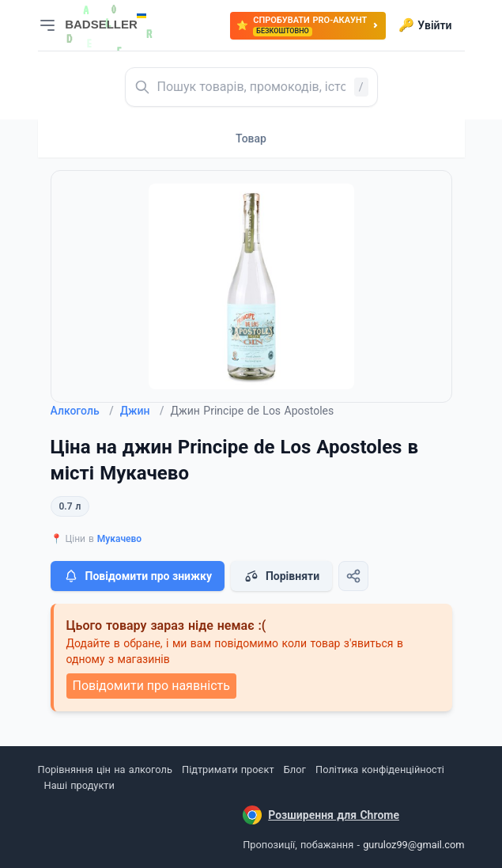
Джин (142, 411)
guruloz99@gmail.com (413, 845)
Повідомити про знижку (138, 576)
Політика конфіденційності (380, 769)
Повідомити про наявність (151, 686)
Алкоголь (82, 411)
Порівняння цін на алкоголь (105, 769)
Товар (251, 138)
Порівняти (281, 576)
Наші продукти (79, 785)
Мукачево (119, 539)
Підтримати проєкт (228, 769)
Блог (295, 769)
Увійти (425, 25)
